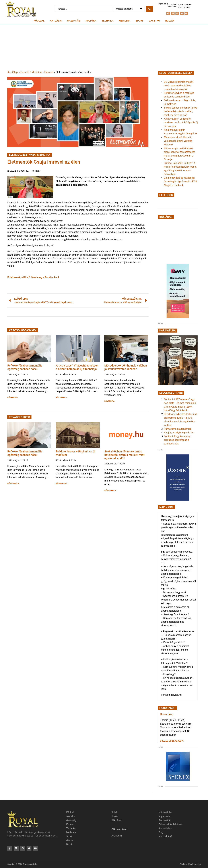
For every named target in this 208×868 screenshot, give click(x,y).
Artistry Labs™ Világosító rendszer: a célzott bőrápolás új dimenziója (77, 367)
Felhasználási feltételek (171, 824)
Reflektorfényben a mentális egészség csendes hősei (25, 367)
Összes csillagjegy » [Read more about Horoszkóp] (172, 741)
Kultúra (91, 21)
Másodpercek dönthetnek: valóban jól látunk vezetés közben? (126, 367)
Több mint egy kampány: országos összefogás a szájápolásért (177, 440)
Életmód (49, 72)
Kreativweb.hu (194, 864)
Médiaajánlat (165, 812)
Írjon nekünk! (165, 836)
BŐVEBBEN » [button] (13, 398)
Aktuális (56, 21)
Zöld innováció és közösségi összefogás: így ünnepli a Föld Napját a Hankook (180, 181)
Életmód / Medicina (31, 72)
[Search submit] (150, 9)
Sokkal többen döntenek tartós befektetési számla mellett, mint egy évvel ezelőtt (124, 455)
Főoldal (39, 21)
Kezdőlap (13, 72)
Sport (140, 21)
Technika (108, 21)
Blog (161, 832)
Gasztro (154, 21)
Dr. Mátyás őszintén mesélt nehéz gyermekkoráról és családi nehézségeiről (179, 86)
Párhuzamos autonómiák (178, 429)
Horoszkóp (167, 714)
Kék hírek (116, 820)
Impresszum (165, 816)
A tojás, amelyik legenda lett (179, 433)
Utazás (115, 816)
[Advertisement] (104, 47)
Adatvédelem (165, 828)
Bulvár (170, 21)
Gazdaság (74, 21)
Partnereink (164, 820)
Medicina (125, 21)
